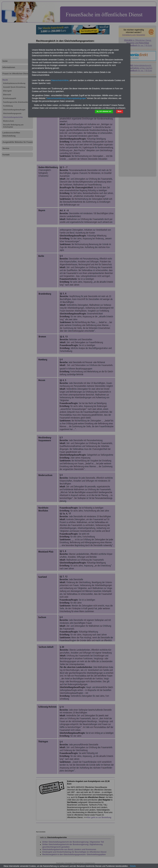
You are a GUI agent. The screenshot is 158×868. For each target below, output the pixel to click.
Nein (120, 111)
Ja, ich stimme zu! (104, 111)
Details (133, 866)
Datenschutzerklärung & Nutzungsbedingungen (66, 98)
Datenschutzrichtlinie (60, 80)
